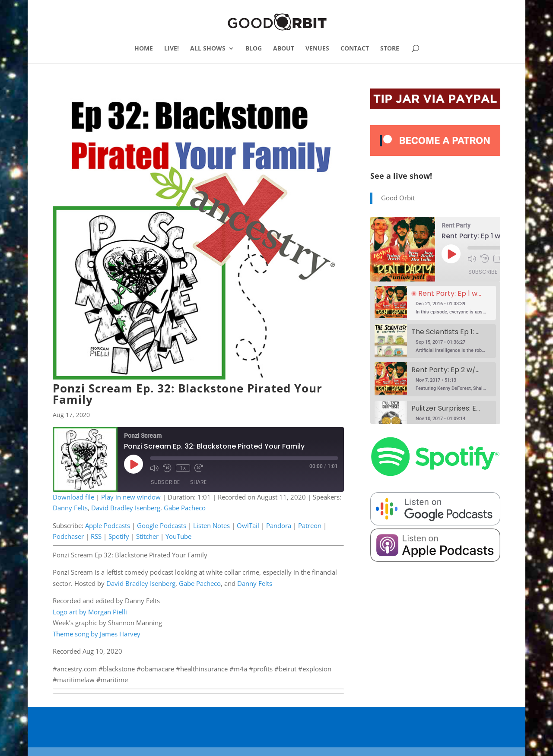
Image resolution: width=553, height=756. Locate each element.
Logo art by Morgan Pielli (90, 612)
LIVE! (172, 49)
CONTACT (355, 49)
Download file (73, 497)
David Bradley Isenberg (126, 508)
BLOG (254, 49)
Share (198, 482)
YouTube (178, 536)
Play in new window (131, 497)
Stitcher (147, 536)
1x (183, 468)
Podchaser (68, 536)
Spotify (119, 536)
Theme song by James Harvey (97, 634)
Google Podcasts (162, 525)
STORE (390, 49)
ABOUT (284, 49)
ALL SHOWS (208, 49)
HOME (144, 49)
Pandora (279, 525)
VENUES (317, 49)
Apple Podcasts (108, 525)
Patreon (310, 525)
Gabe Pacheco (185, 508)
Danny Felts (70, 508)
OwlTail (248, 525)
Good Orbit (398, 198)
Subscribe (165, 482)
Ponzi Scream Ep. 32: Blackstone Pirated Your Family (188, 394)
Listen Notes (211, 525)
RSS (96, 536)
